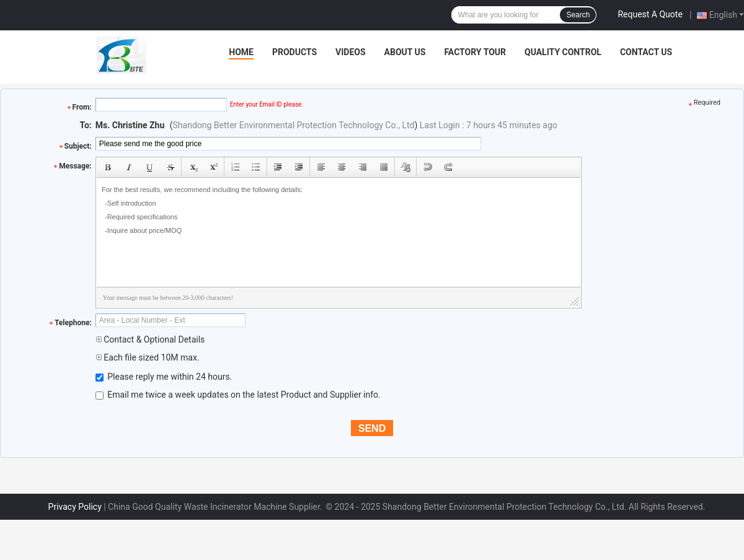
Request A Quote (650, 14)
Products (294, 52)
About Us (405, 52)
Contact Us (646, 52)
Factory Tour (475, 52)
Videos (351, 52)
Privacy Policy (75, 507)
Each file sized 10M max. (148, 357)
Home (241, 52)
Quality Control (563, 52)
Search (578, 15)
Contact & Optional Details (150, 339)
